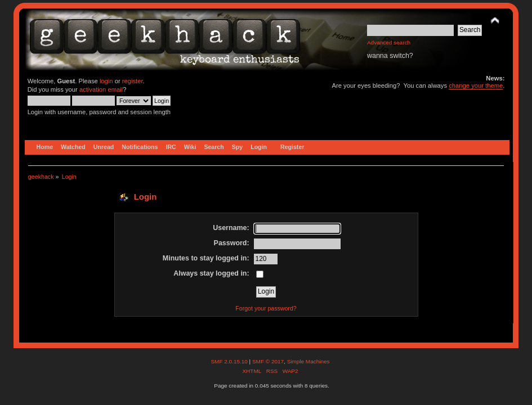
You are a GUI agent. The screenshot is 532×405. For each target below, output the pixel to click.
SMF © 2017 (268, 361)
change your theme (476, 85)
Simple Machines (309, 361)
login (106, 81)
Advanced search (389, 42)
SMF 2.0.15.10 (230, 361)
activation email (101, 89)
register (133, 81)
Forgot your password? (266, 308)
